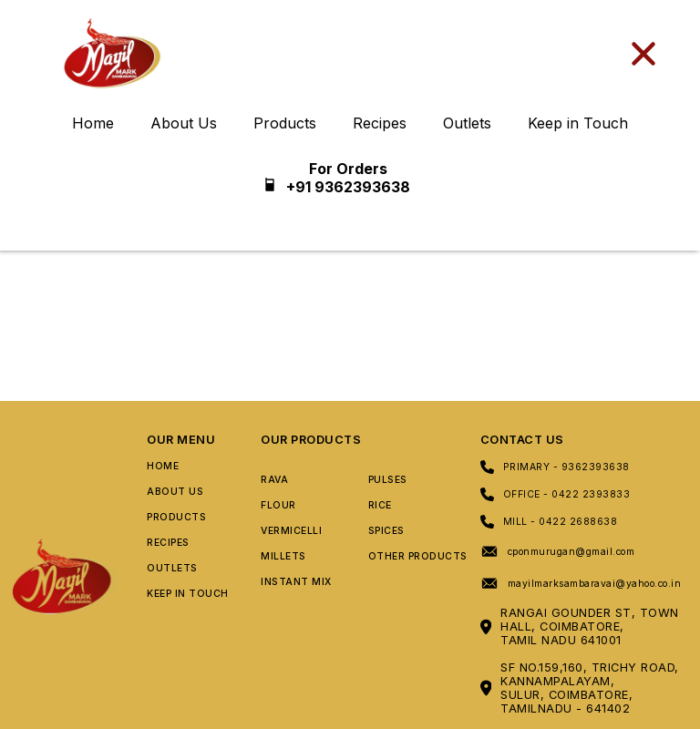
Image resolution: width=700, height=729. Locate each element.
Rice (380, 505)
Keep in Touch (578, 123)
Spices (386, 531)
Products (285, 123)
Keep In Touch (188, 594)
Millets (283, 556)
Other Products (418, 556)
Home (93, 123)
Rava (274, 480)
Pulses (388, 480)
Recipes (380, 123)
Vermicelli (291, 531)
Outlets (467, 123)
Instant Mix (296, 582)
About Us (184, 123)
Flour (278, 505)
